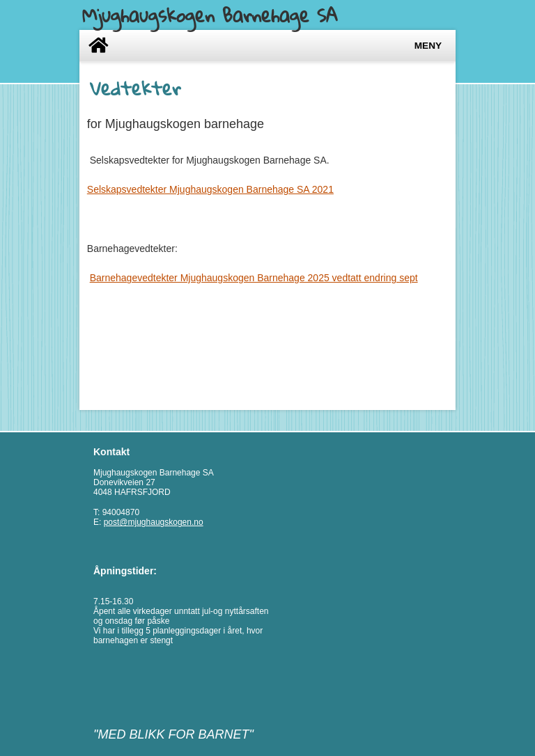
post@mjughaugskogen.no (154, 522)
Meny (428, 46)
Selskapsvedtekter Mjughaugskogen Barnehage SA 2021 (210, 189)
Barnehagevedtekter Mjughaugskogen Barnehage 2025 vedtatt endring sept (254, 278)
